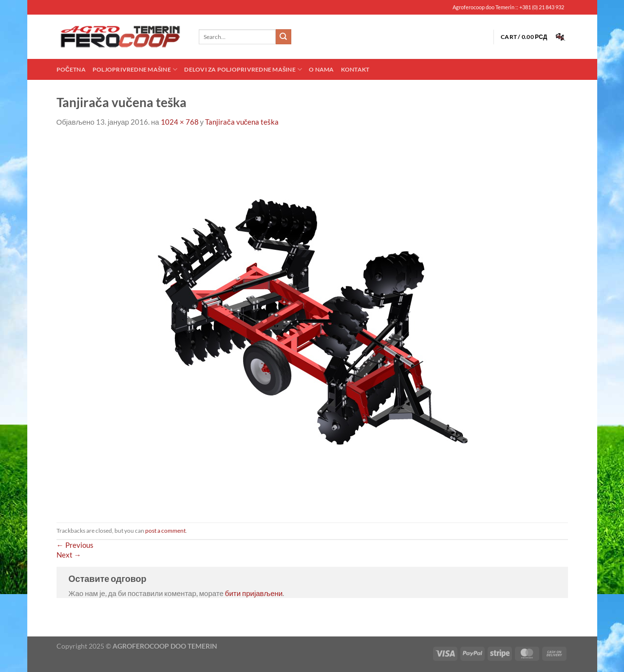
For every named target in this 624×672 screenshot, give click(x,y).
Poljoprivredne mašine (135, 69)
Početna (71, 69)
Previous (75, 545)
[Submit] (284, 37)
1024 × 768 (180, 122)
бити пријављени (254, 593)
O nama (321, 69)
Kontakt (355, 69)
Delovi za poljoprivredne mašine (243, 69)
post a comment (165, 531)
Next (69, 555)
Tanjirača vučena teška (242, 122)
